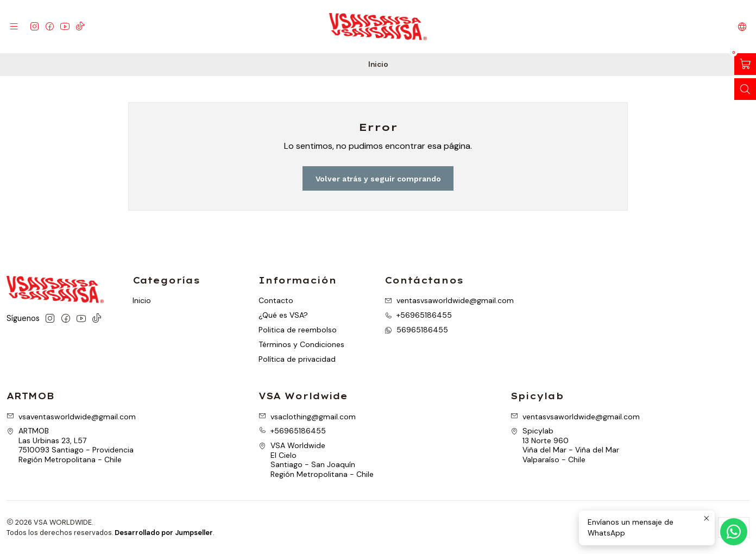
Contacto (276, 300)
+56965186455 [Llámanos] (418, 315)
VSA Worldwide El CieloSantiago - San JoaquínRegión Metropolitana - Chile (316, 460)
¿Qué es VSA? (283, 315)
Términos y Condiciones (301, 344)
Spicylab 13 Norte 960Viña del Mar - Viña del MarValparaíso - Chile (565, 445)
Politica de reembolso (298, 330)
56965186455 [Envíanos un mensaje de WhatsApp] (416, 330)
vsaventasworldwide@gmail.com (71, 417)
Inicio (142, 300)
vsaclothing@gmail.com (307, 417)
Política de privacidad (297, 359)
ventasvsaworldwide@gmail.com (575, 417)
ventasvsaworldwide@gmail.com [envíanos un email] (449, 300)
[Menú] (14, 26)
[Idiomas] (742, 26)
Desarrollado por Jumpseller (164, 533)
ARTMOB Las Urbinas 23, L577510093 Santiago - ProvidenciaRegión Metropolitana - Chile (70, 445)
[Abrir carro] (745, 64)
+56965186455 (292, 431)
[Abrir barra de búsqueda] (745, 89)
